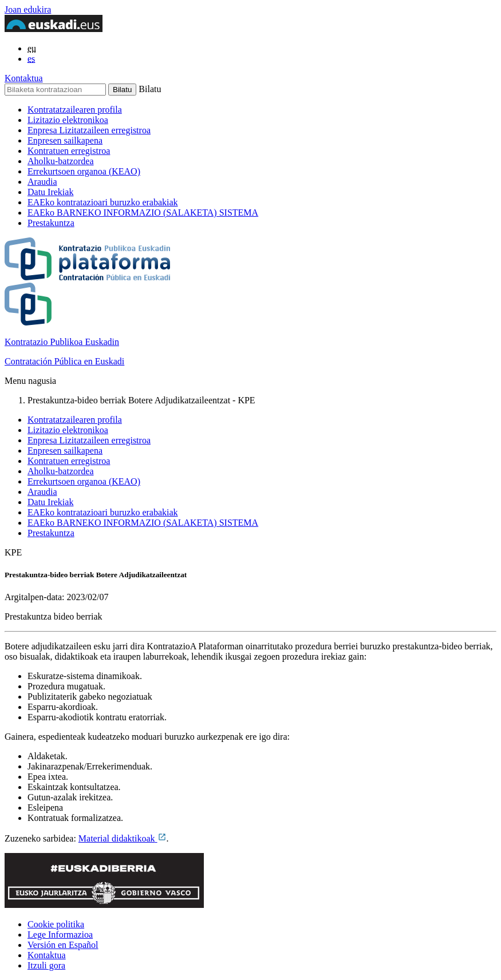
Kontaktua (24, 78)
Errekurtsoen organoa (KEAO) (84, 171)
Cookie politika (56, 924)
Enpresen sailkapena (65, 140)
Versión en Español (63, 945)
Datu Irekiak (50, 192)
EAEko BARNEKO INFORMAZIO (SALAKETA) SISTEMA (143, 213)
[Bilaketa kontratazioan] (55, 90)
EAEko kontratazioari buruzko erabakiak (103, 202)
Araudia (42, 182)
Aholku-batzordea (61, 161)
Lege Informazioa (60, 935)
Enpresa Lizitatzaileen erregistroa (89, 130)
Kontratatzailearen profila (75, 110)
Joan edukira (28, 9)
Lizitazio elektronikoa (68, 120)
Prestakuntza (51, 223)
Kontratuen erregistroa (69, 151)
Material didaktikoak (123, 838)
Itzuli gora (46, 965)
